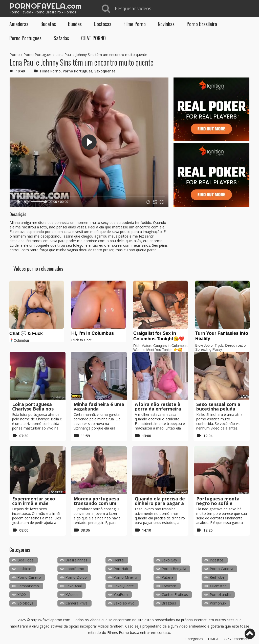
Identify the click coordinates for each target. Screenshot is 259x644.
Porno (15, 55)
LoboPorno (75, 569)
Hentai (119, 560)
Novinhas (166, 24)
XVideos (72, 594)
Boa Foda (26, 560)
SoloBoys (25, 603)
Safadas (61, 38)
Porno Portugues (25, 38)
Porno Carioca (221, 569)
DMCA (213, 639)
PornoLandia (220, 594)
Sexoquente (105, 71)
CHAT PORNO (93, 38)
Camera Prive (77, 603)
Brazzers (169, 603)
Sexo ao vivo (124, 603)
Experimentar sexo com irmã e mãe (34, 501)
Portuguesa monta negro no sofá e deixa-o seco (218, 503)
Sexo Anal (74, 586)
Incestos (217, 560)
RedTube (217, 577)
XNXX (22, 594)
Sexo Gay (169, 560)
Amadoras (19, 24)
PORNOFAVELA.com (45, 6)
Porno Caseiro (29, 577)
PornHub (121, 569)
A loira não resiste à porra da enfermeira (158, 406)
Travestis (169, 586)
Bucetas (48, 24)
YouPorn (121, 594)
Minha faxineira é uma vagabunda (99, 406)
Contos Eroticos (175, 594)
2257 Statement (236, 639)
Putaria (167, 577)
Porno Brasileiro (202, 24)
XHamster (218, 586)
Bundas (75, 24)
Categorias (194, 639)
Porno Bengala (174, 569)
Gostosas (103, 24)
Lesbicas (25, 569)
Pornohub (218, 603)
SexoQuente (124, 586)
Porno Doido (76, 577)
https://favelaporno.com (51, 620)
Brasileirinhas (76, 560)
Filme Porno (135, 24)
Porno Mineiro (125, 577)
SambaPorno (28, 586)
